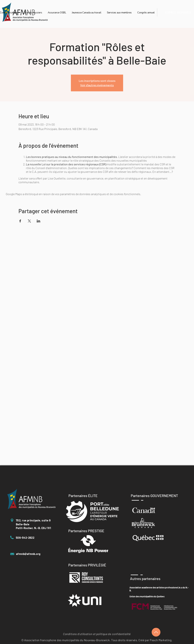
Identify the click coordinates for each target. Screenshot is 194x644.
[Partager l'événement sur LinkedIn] (39, 221)
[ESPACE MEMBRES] (178, 12)
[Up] (156, 632)
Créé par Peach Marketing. (155, 640)
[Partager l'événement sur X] (29, 221)
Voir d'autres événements (97, 85)
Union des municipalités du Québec (147, 596)
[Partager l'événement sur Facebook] (20, 221)
